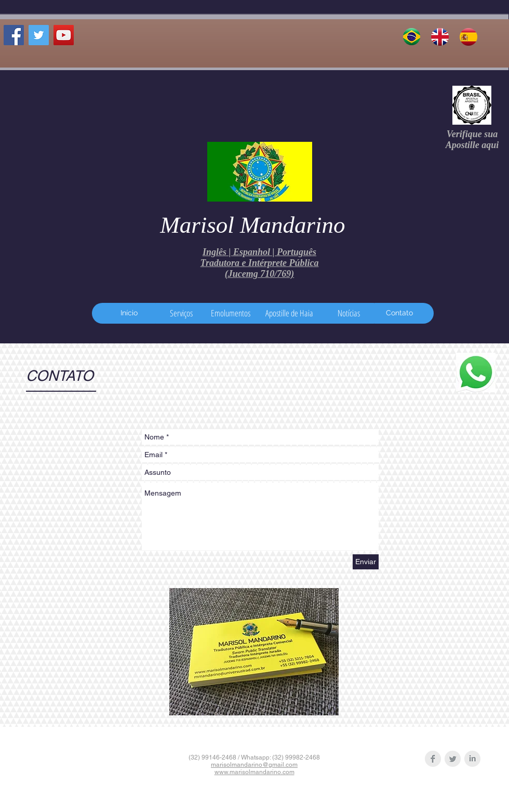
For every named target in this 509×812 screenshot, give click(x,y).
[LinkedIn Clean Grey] (472, 759)
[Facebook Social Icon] (14, 35)
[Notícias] (349, 313)
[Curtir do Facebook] (28, 58)
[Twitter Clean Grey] (453, 759)
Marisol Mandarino (252, 225)
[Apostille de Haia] (289, 313)
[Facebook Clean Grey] (433, 759)
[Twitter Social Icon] (39, 35)
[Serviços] (181, 313)
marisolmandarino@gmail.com (254, 765)
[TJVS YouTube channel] (64, 35)
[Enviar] (366, 562)
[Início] (129, 313)
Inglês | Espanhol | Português (259, 252)
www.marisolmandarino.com (254, 772)
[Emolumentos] (231, 313)
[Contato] (399, 313)
